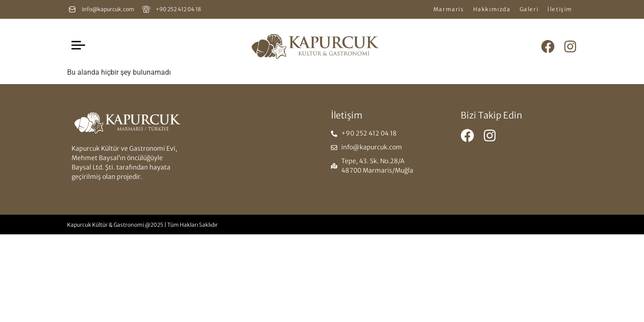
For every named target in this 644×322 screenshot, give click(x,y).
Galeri (529, 9)
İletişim (560, 9)
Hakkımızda (492, 9)
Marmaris (449, 9)
